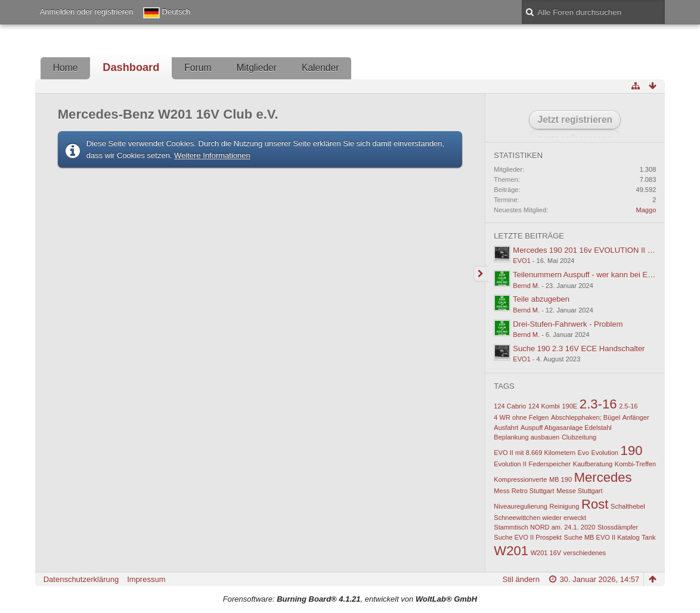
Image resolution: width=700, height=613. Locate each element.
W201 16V (546, 553)
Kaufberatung (593, 464)
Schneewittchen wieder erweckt (540, 518)
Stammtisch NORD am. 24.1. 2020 (544, 527)
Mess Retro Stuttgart (524, 491)
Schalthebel (628, 506)
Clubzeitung (579, 437)
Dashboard (131, 67)
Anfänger (636, 417)
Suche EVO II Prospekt (528, 537)
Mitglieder (256, 68)
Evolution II (510, 464)
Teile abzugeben (541, 299)
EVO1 (521, 261)
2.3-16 (598, 404)
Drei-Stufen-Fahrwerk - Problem (568, 324)
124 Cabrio (510, 406)
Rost (595, 504)
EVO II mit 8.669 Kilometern (535, 453)
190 (632, 451)
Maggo (646, 210)
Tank (648, 537)
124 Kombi (544, 406)
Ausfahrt (506, 428)
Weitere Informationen (212, 155)
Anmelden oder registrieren (87, 12)
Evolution (605, 453)
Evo (583, 453)
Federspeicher (550, 464)
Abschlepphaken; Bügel (586, 417)
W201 (511, 551)
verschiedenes (585, 553)
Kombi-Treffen (635, 464)
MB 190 (560, 479)
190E (569, 406)
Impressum (146, 579)
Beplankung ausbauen (526, 437)
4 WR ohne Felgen (521, 417)
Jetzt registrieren (575, 120)
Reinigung (565, 506)
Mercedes (603, 477)
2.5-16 (628, 406)
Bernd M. (526, 286)
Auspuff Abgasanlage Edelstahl (566, 428)
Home (66, 68)
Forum (198, 68)
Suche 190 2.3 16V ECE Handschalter (579, 349)
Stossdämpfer (618, 527)
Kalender (320, 68)
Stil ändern (521, 579)
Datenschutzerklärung (81, 579)
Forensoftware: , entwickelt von (350, 599)
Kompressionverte (520, 479)
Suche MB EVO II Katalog (602, 537)
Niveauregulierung (521, 506)
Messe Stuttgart (579, 491)
